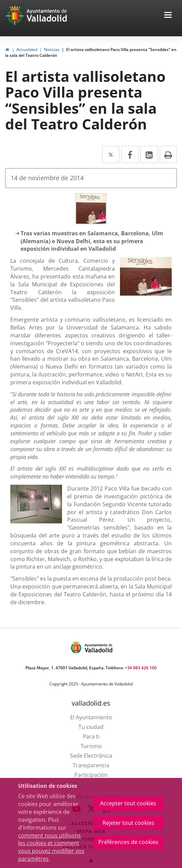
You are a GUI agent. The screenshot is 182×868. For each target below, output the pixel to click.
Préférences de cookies (128, 842)
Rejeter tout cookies (128, 823)
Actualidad (27, 49)
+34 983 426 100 (141, 668)
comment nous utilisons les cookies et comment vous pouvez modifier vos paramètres (51, 847)
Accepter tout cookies (128, 803)
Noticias (52, 49)
